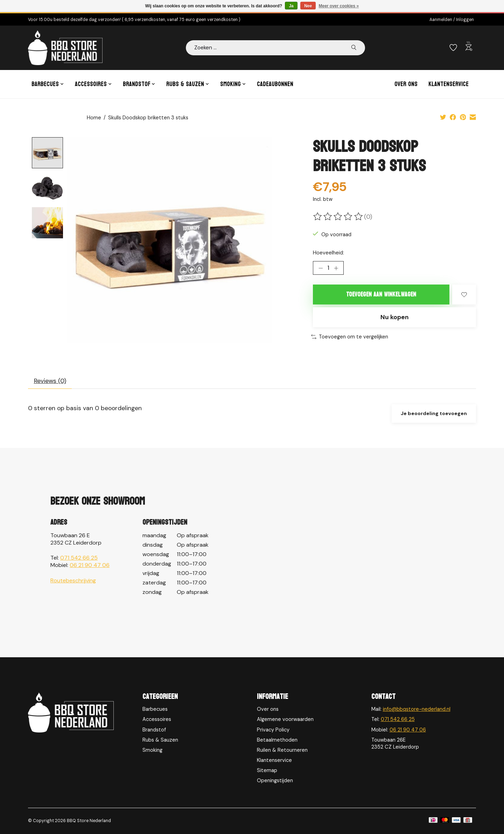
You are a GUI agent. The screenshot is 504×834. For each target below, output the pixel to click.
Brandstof (154, 730)
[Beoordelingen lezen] (338, 217)
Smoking (152, 750)
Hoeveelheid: (328, 253)
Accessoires (157, 719)
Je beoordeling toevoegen (434, 413)
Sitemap (267, 770)
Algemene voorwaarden (285, 719)
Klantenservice (449, 84)
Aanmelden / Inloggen (452, 20)
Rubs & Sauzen (160, 740)
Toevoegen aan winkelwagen (381, 295)
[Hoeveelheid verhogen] (336, 268)
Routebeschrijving (73, 580)
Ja (291, 6)
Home (94, 118)
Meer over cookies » (339, 6)
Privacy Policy (273, 730)
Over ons (406, 84)
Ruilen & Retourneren (282, 750)
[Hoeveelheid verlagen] (321, 268)
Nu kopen (394, 317)
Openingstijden (275, 780)
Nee (308, 6)
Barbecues (155, 709)
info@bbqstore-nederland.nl (417, 709)
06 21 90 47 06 (90, 565)
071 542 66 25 (79, 558)
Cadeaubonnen (275, 84)
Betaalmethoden (277, 740)
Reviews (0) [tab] (50, 381)
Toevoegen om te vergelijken (350, 337)
